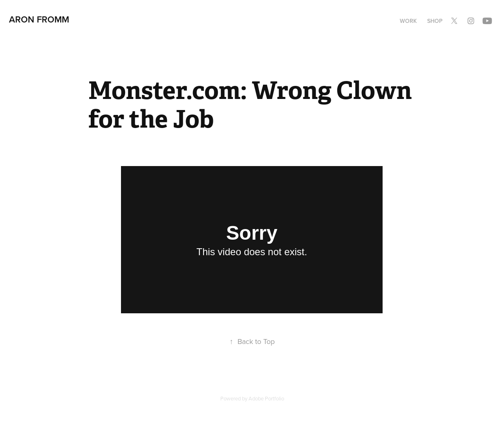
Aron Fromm (39, 19)
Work (408, 21)
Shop (435, 21)
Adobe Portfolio (266, 398)
